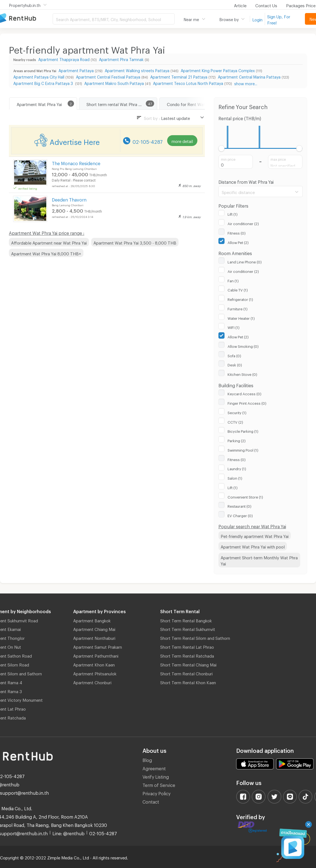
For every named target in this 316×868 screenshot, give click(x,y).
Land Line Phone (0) (245, 261)
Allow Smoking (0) (243, 346)
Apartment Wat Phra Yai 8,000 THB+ (46, 253)
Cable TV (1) (238, 289)
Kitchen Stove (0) (242, 374)
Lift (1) (233, 213)
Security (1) (237, 412)
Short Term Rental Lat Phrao (187, 646)
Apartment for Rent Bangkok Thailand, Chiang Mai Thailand (26, 18)
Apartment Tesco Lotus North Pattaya (188, 83)
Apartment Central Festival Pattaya (108, 76)
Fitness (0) (237, 232)
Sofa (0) (234, 355)
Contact (151, 801)
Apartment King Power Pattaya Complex (218, 70)
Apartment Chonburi (92, 682)
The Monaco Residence (76, 163)
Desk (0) (235, 364)
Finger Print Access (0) (247, 402)
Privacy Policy (156, 793)
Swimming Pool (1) (243, 449)
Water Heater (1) (241, 318)
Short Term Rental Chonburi (186, 673)
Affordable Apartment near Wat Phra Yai (49, 242)
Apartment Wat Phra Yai (39, 104)
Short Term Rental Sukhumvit (188, 628)
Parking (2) (237, 440)
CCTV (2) (235, 421)
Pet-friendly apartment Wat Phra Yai (255, 535)
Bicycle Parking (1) (243, 431)
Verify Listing (156, 776)
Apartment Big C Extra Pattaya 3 (44, 83)
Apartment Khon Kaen (94, 664)
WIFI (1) (234, 327)
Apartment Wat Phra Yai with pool (253, 546)
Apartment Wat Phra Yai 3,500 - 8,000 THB (135, 242)
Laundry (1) (237, 468)
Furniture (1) (238, 308)
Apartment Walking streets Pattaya (137, 70)
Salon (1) (235, 477)
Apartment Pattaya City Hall (39, 76)
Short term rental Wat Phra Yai (115, 104)
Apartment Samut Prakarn (98, 646)
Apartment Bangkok (92, 620)
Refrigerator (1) (240, 299)
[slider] (222, 148)
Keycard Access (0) (244, 393)
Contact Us (266, 5)
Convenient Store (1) (245, 496)
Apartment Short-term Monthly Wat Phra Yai (259, 560)
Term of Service (159, 784)
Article (240, 5)
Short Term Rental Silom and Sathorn (195, 637)
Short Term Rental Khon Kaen (188, 682)
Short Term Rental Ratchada (187, 655)
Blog (147, 759)
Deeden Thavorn (69, 199)
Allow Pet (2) (238, 242)
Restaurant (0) (239, 505)
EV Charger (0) (240, 515)
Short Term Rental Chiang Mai (188, 664)
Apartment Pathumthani (96, 655)
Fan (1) (233, 280)
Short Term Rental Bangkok (186, 620)
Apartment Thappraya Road (64, 59)
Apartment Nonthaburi (94, 637)
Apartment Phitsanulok (95, 673)
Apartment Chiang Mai (94, 628)
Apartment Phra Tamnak (121, 59)
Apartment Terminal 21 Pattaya (179, 76)
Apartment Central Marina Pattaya (249, 76)
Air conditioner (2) (243, 223)
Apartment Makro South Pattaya (114, 83)
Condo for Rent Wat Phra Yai (194, 104)
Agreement (154, 768)
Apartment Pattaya (76, 70)
